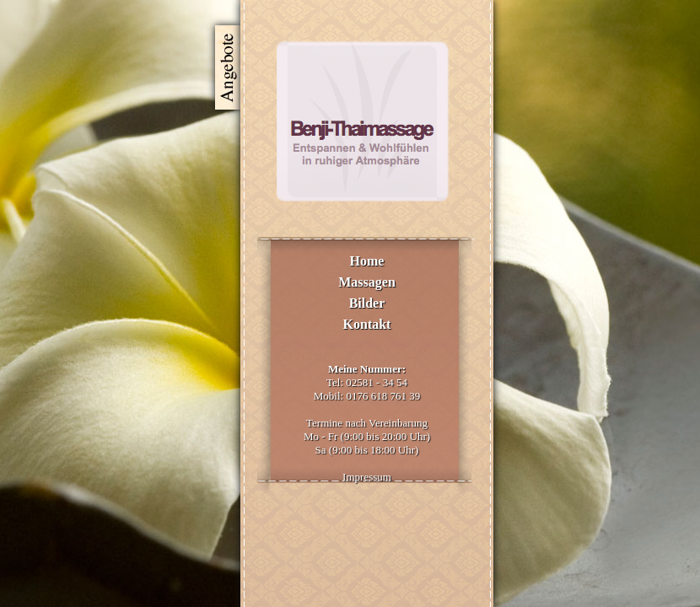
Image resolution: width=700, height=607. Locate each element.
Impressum (367, 477)
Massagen (367, 282)
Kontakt (367, 324)
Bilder (367, 303)
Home (367, 261)
